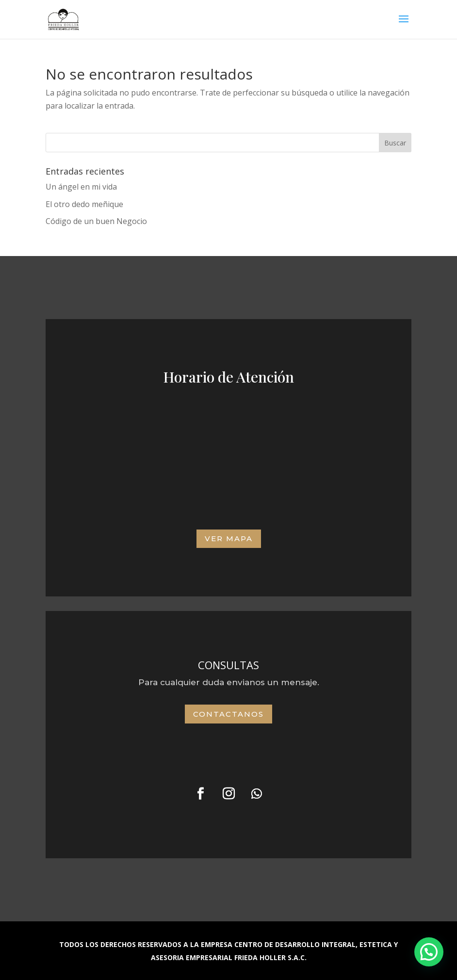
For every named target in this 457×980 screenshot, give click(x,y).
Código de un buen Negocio (96, 221)
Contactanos (228, 714)
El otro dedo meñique (84, 204)
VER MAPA (229, 538)
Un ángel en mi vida (81, 187)
